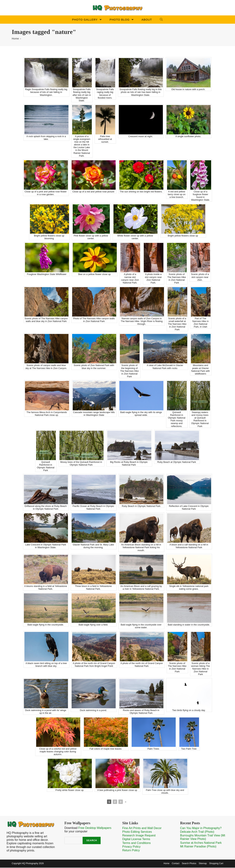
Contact (176, 864)
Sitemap (203, 864)
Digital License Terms (136, 840)
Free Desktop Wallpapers (95, 828)
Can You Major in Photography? (201, 828)
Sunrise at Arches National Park (201, 843)
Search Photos (189, 864)
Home (15, 39)
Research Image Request (139, 836)
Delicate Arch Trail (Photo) (197, 832)
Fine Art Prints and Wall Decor (142, 828)
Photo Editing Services (137, 832)
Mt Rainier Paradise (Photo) (198, 847)
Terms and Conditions (137, 843)
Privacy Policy (131, 847)
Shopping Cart (216, 864)
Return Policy (131, 851)
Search (92, 841)
